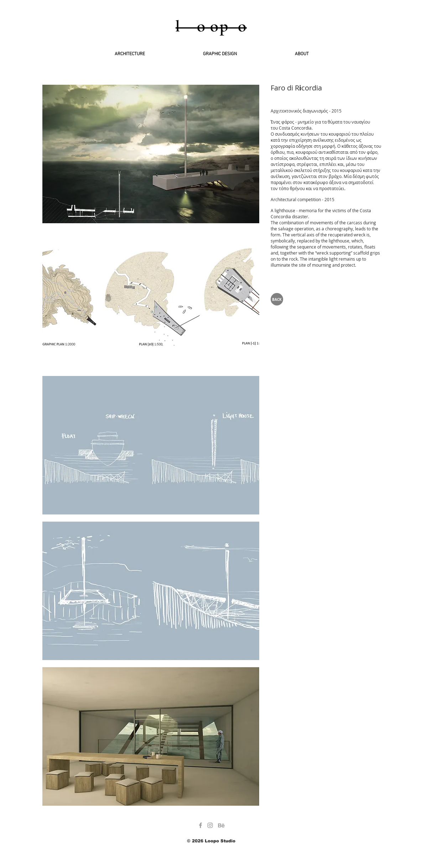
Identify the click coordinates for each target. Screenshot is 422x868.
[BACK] (277, 299)
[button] (151, 154)
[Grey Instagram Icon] (210, 825)
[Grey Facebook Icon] (200, 825)
